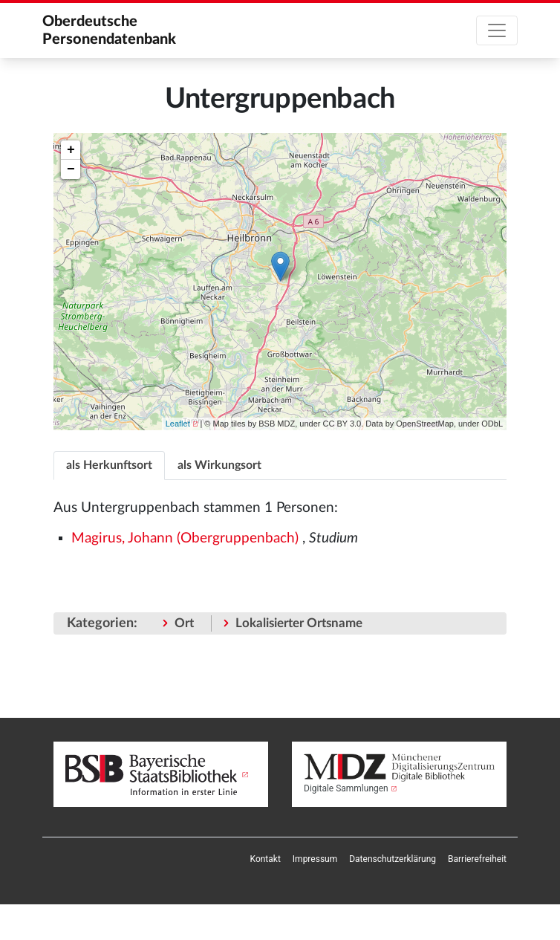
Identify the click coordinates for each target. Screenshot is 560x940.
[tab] (109, 465)
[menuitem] (266, 859)
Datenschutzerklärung (393, 859)
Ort (184, 623)
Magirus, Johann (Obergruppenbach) (185, 538)
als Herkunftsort (109, 465)
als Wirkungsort (219, 465)
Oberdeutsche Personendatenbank (109, 30)
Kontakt (266, 859)
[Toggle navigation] (497, 30)
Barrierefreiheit (477, 859)
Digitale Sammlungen (346, 788)
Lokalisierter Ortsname (299, 623)
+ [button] (71, 150)
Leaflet (178, 424)
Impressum (315, 859)
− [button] (71, 169)
